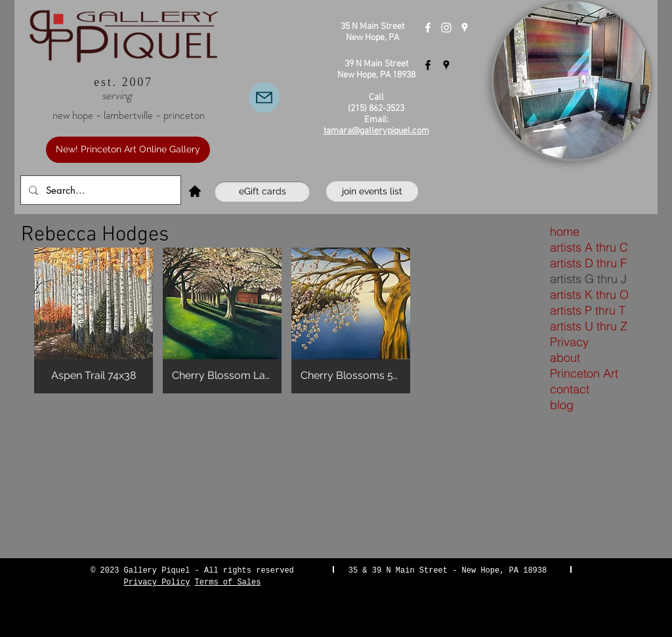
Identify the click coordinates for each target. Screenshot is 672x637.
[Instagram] (446, 28)
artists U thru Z (589, 326)
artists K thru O (589, 295)
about (565, 358)
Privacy (569, 342)
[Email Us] (264, 98)
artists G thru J (588, 279)
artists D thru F (588, 263)
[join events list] (372, 191)
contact (570, 389)
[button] (94, 320)
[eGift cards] (262, 191)
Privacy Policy (157, 582)
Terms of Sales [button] (228, 582)
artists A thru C (589, 247)
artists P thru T (588, 310)
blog (562, 405)
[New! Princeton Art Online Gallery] (128, 150)
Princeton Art (584, 373)
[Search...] (99, 190)
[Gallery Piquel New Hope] (428, 28)
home (565, 231)
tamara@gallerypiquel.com (376, 131)
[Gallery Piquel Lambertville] (428, 65)
